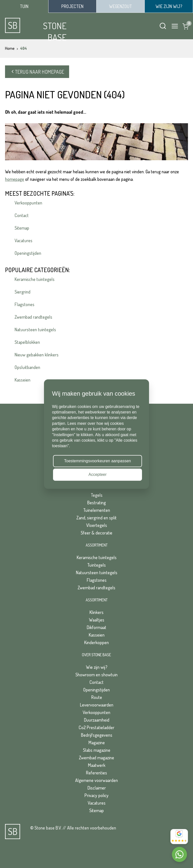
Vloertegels (97, 525)
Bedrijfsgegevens (97, 735)
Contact (22, 215)
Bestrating (96, 503)
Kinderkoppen (96, 642)
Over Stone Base (96, 655)
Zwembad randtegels (33, 317)
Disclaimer (97, 788)
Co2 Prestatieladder (96, 727)
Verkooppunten (28, 203)
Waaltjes (97, 620)
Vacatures (23, 240)
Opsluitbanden (27, 367)
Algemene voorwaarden (96, 780)
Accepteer (98, 474)
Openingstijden (28, 253)
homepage (15, 179)
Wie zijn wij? (97, 667)
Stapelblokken (27, 342)
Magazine (97, 742)
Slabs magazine (97, 750)
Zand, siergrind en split (96, 518)
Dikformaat (96, 627)
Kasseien (22, 380)
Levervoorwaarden (97, 705)
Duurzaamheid (97, 720)
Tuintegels (96, 565)
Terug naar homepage (37, 72)
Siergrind (22, 292)
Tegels (97, 495)
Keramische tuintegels (35, 279)
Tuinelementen (97, 510)
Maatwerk (97, 765)
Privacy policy (96, 795)
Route (97, 697)
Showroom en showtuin (96, 675)
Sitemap (22, 228)
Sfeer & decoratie (96, 533)
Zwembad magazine (96, 758)
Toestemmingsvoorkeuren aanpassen (98, 461)
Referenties (96, 773)
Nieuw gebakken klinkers (37, 355)
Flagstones (25, 304)
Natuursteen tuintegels (35, 329)
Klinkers (96, 612)
